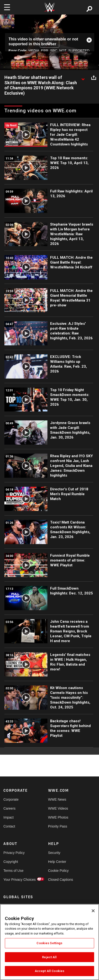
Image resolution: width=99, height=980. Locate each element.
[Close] (93, 911)
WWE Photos (58, 817)
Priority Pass (58, 826)
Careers (9, 808)
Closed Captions (59, 880)
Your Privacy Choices (15, 880)
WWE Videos (58, 808)
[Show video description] (83, 78)
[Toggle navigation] (7, 7)
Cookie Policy (58, 871)
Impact (9, 817)
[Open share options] (94, 78)
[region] (49, 942)
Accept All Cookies (49, 971)
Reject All (49, 957)
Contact (9, 826)
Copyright (11, 862)
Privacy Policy (14, 853)
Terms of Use (13, 871)
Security (54, 853)
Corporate (11, 799)
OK (49, 43)
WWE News (57, 799)
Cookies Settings (49, 943)
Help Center (57, 862)
